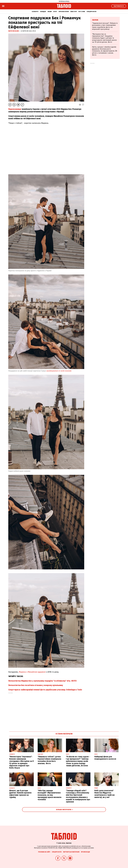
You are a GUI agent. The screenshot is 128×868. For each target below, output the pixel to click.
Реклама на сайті (44, 852)
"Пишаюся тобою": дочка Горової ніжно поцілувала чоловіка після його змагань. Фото (49, 760)
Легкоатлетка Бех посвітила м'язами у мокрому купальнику (36, 685)
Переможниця (15, 109)
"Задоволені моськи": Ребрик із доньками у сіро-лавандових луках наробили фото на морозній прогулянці (105, 26)
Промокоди (85, 852)
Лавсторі (74, 12)
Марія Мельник (14, 31)
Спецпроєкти (91, 12)
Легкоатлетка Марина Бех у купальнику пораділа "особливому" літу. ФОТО (42, 681)
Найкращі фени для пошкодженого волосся (105, 758)
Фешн (50, 12)
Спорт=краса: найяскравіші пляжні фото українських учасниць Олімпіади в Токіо (45, 690)
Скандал (43, 12)
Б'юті (55, 12)
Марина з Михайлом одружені (32, 672)
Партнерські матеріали (71, 852)
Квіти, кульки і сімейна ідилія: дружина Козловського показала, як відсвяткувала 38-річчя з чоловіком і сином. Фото (105, 51)
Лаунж (95, 20)
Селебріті (35, 12)
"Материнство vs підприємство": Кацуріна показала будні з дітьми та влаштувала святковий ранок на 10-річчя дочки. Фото (104, 38)
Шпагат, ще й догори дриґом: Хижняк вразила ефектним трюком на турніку (20, 794)
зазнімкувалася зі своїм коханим (59, 371)
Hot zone (82, 12)
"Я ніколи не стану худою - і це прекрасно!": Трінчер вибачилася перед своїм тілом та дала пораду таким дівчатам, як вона (78, 761)
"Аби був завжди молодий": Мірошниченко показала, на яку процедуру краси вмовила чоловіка (50, 795)
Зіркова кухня (64, 12)
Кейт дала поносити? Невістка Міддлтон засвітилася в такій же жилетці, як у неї (105, 794)
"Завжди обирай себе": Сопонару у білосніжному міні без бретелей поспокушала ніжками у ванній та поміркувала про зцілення (78, 796)
